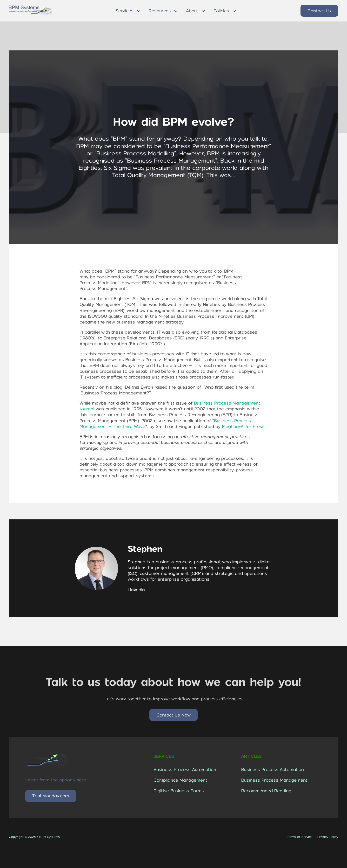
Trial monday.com (51, 796)
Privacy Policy (328, 837)
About (192, 11)
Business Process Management (274, 780)
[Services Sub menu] (139, 11)
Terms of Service (300, 837)
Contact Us (319, 11)
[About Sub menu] (203, 11)
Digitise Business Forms (179, 791)
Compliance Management (180, 780)
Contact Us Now (173, 715)
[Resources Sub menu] (176, 11)
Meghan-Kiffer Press (243, 427)
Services (125, 11)
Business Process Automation (185, 770)
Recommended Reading (266, 791)
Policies (221, 11)
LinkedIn (136, 590)
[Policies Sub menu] (234, 11)
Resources (160, 11)
